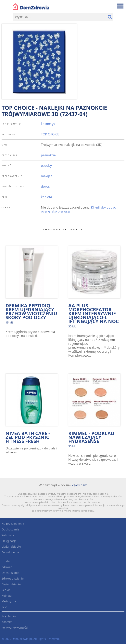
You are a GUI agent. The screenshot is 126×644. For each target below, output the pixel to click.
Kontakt (7, 622)
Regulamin (9, 616)
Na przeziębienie (13, 524)
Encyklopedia (10, 552)
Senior (6, 590)
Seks (5, 607)
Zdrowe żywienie (13, 578)
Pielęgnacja (9, 541)
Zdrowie (7, 567)
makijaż (46, 176)
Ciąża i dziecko (11, 547)
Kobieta (7, 596)
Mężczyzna (9, 601)
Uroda (6, 561)
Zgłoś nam (80, 485)
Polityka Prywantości (15, 628)
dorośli (46, 186)
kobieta (46, 197)
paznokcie (48, 155)
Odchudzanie (10, 529)
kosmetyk (48, 124)
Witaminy (8, 535)
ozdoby (46, 166)
